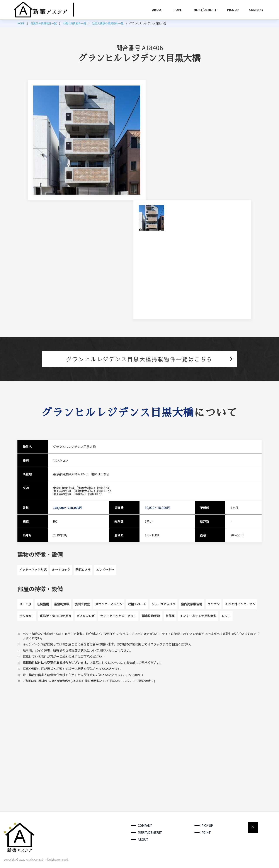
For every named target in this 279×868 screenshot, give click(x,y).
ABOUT (158, 10)
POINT (178, 10)
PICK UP (233, 10)
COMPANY (256, 10)
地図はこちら (100, 474)
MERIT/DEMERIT (205, 10)
